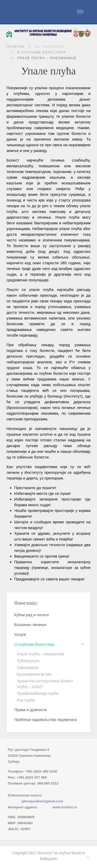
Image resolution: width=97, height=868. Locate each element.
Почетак (16, 47)
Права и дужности (31, 710)
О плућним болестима (42, 52)
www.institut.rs (65, 807)
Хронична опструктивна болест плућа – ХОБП (45, 684)
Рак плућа (26, 700)
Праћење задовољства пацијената (46, 720)
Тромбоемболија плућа (38, 693)
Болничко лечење (30, 625)
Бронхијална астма (34, 674)
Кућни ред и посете (32, 615)
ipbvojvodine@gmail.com (42, 801)
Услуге (20, 634)
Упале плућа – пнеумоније (40, 654)
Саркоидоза (28, 667)
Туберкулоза (28, 661)
